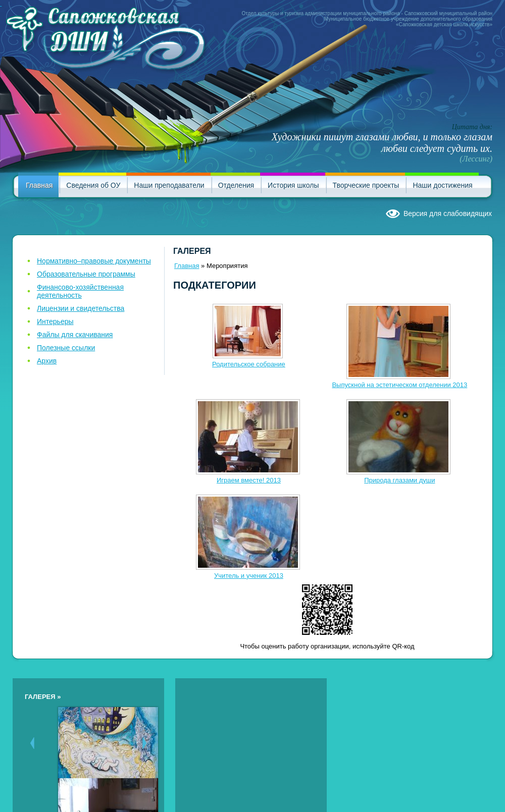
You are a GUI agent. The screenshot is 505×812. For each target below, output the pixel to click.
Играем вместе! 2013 (249, 480)
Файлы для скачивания (75, 335)
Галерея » (43, 697)
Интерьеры (55, 321)
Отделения (236, 185)
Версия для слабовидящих (448, 213)
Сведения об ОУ (93, 185)
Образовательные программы (86, 274)
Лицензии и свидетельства (81, 308)
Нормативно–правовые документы (94, 261)
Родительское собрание (249, 364)
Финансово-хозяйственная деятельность (80, 291)
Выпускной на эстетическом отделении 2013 (399, 385)
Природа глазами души (399, 480)
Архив (47, 361)
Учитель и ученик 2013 (249, 576)
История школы (293, 185)
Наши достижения (442, 185)
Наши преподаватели (169, 185)
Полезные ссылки (66, 348)
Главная (39, 185)
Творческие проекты (366, 185)
